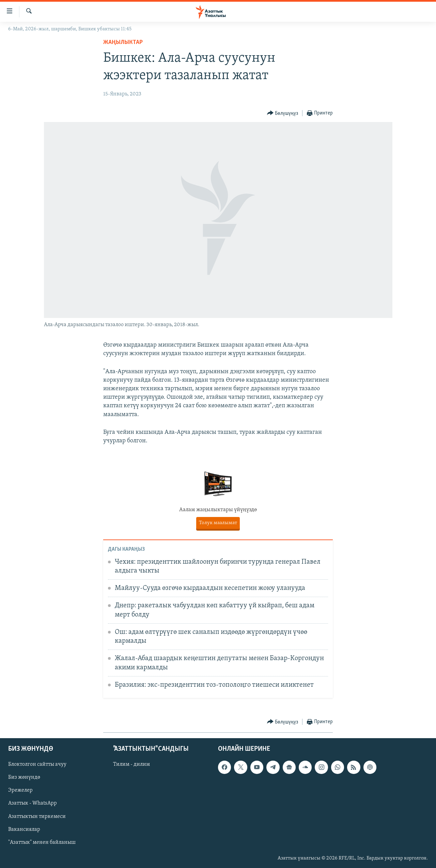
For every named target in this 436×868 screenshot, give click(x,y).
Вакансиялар (24, 829)
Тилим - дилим (131, 764)
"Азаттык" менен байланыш (42, 842)
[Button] (283, 113)
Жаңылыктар (123, 42)
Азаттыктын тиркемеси (37, 816)
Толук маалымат (218, 523)
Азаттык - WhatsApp (33, 803)
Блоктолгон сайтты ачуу (37, 764)
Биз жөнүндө (24, 777)
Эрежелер (20, 790)
